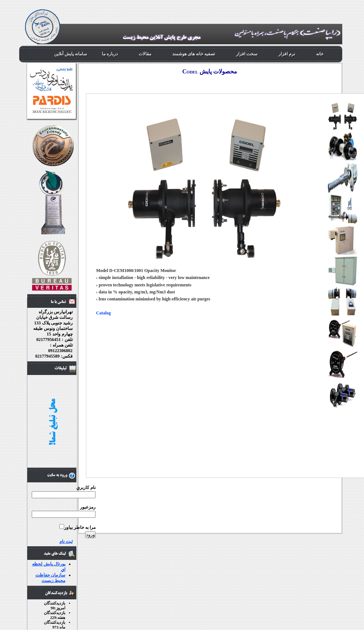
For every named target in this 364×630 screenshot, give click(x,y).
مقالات (145, 54)
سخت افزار (247, 54)
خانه (320, 54)
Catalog (104, 313)
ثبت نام (66, 541)
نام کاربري (86, 488)
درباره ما (110, 54)
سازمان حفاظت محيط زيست (50, 578)
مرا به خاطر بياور (80, 527)
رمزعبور (88, 507)
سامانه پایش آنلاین (71, 54)
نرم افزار (287, 54)
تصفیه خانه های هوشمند (194, 54)
